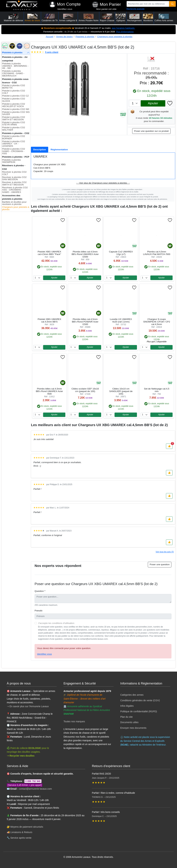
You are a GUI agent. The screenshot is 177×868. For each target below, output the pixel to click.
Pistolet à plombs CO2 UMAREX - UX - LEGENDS (13, 144)
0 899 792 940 (33, 781)
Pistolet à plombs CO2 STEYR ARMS (13, 124)
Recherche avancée (136, 9)
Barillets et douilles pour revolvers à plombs (14, 203)
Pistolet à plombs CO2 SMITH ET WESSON (13, 118)
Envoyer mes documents (133, 728)
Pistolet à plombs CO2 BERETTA (13, 87)
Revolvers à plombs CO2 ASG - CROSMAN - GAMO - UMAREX (15, 190)
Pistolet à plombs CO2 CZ (15, 96)
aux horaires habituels (123, 28)
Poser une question (160, 564)
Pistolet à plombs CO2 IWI (16, 109)
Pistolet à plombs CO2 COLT (13, 92)
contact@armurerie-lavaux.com (35, 789)
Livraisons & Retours (21, 832)
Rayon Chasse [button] (107, 18)
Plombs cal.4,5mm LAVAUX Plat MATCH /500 (157, 253)
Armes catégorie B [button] (68, 18)
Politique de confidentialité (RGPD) (139, 711)
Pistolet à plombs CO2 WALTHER (13, 129)
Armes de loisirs (64, 37)
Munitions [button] (148, 18)
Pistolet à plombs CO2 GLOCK (13, 100)
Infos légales (127, 706)
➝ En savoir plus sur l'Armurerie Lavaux (28, 706)
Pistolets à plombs (85, 37)
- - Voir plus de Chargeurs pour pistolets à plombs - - (103, 183)
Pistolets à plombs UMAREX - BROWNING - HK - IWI (15, 66)
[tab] (40, 150)
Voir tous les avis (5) (165, 552)
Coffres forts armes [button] (164, 18)
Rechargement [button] (134, 18)
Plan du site (127, 717)
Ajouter (153, 103)
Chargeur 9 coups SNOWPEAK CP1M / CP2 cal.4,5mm (157, 322)
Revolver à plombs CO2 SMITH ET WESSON (14, 183)
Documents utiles (129, 722)
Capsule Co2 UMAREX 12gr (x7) (121, 253)
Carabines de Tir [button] (50, 18)
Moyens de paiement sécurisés (27, 827)
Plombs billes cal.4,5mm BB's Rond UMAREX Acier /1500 (85, 254)
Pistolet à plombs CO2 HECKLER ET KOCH (13, 105)
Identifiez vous (65, 9)
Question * (40, 591)
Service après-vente (21, 838)
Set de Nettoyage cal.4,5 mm (157, 390)
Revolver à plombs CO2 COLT (14, 173)
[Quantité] (173, 4)
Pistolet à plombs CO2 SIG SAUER (16, 113)
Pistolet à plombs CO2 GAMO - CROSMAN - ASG (13, 151)
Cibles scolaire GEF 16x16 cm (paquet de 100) (85, 390)
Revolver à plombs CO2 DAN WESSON (14, 178)
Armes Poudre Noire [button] (89, 18)
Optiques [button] (121, 18)
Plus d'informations (125, 32)
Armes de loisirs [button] (32, 18)
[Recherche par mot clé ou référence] (148, 4)
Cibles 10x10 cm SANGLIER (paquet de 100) (121, 391)
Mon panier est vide (106, 9)
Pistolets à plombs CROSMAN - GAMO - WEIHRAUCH (13, 73)
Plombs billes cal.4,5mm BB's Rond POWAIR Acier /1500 (85, 322)
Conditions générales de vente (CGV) (140, 700)
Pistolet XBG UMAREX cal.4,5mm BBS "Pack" (49, 253)
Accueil (50, 37)
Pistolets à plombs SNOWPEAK (11, 161)
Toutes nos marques (74, 721)
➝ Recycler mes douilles (21, 756)
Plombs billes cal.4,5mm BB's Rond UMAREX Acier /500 (49, 391)
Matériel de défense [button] (14, 18)
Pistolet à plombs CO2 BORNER (13, 137)
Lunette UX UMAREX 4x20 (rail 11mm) (121, 320)
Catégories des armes (132, 695)
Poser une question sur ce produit (151, 131)
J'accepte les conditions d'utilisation (56, 623)
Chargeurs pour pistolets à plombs (115, 37)
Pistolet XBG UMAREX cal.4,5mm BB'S (49, 320)
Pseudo (39, 611)
